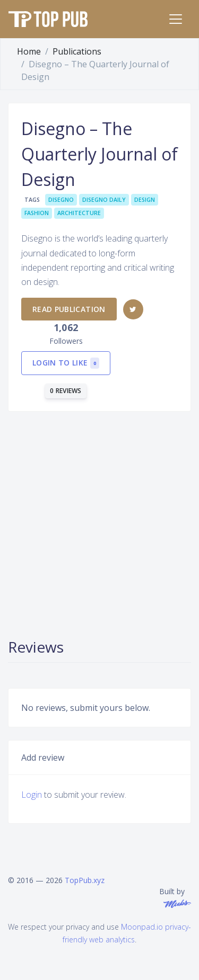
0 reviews (66, 391)
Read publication (69, 309)
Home (29, 51)
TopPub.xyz (85, 880)
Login (32, 795)
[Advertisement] (99, 524)
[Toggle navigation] (176, 19)
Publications (77, 51)
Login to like (66, 363)
